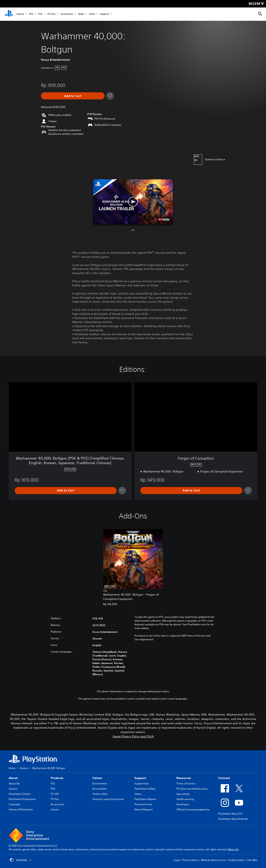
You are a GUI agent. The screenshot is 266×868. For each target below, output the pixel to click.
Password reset (143, 804)
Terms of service (186, 783)
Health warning (185, 799)
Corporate (14, 804)
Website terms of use (213, 860)
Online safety (100, 794)
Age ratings (183, 794)
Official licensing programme (193, 809)
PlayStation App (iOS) (230, 814)
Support (104, 14)
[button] (133, 202)
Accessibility (100, 789)
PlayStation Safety (145, 789)
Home (12, 768)
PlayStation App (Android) (233, 819)
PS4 (40, 14)
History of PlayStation (21, 809)
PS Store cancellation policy (192, 789)
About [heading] (13, 778)
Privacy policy (190, 860)
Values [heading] (97, 778)
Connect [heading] (224, 778)
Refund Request (143, 809)
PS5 (31, 14)
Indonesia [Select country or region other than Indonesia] (20, 860)
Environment (100, 783)
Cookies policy (236, 860)
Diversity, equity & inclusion (108, 799)
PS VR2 (55, 794)
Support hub (141, 783)
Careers (13, 789)
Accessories (67, 14)
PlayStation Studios (20, 794)
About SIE (14, 783)
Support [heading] (140, 778)
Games (20, 14)
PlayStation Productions (22, 799)
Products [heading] (57, 778)
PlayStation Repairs (145, 799)
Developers (183, 804)
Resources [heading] (184, 778)
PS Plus (52, 14)
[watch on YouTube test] (164, 219)
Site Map (252, 860)
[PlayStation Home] (9, 14)
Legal (177, 860)
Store (92, 14)
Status (138, 794)
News (81, 14)
